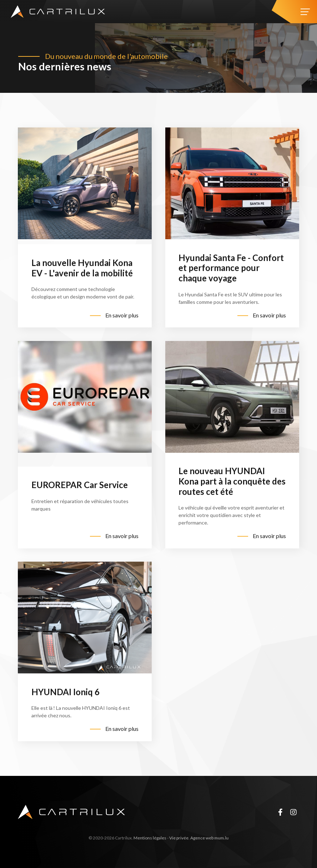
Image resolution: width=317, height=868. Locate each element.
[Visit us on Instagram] (293, 812)
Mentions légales (150, 838)
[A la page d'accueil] (58, 12)
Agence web (202, 838)
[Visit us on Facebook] (280, 812)
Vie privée (179, 838)
